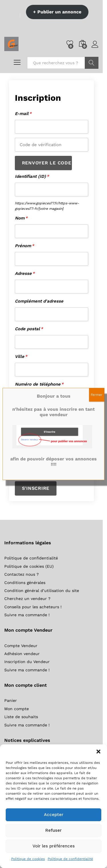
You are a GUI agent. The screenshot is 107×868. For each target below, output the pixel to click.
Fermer (97, 395)
